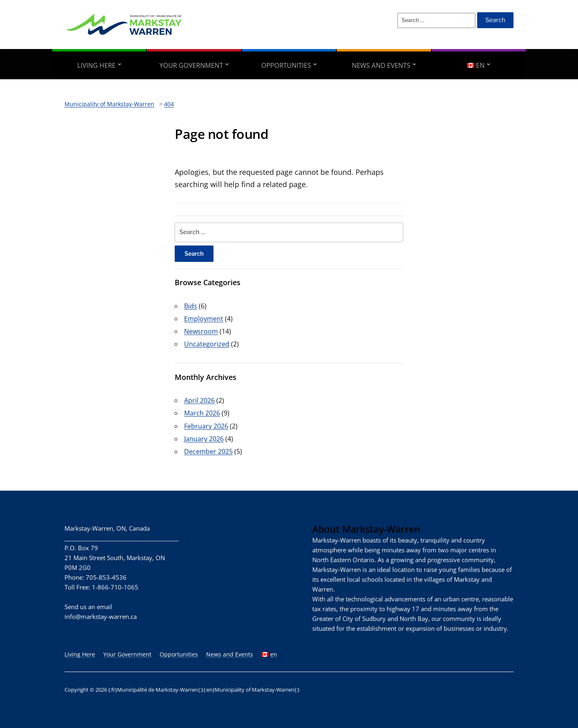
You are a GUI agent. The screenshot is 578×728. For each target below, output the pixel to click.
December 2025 (208, 451)
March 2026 (202, 413)
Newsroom (201, 331)
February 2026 (206, 426)
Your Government (191, 65)
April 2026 (199, 400)
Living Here (96, 65)
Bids (191, 306)
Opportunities (286, 65)
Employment (204, 319)
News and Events (381, 65)
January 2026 (204, 439)
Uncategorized (207, 344)
